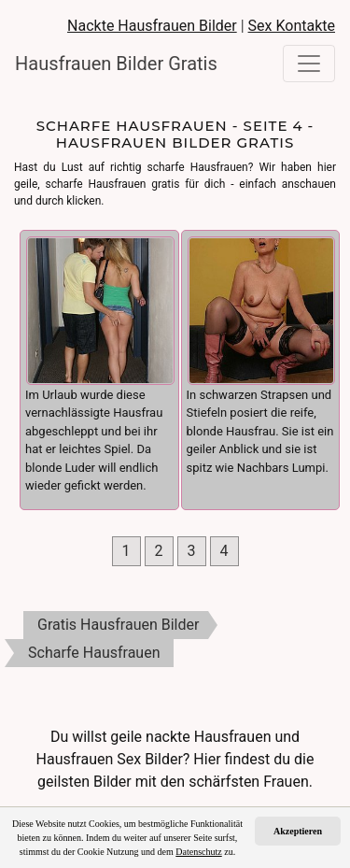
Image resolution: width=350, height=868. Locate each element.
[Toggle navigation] (309, 64)
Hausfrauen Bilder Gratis (108, 64)
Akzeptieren (298, 831)
